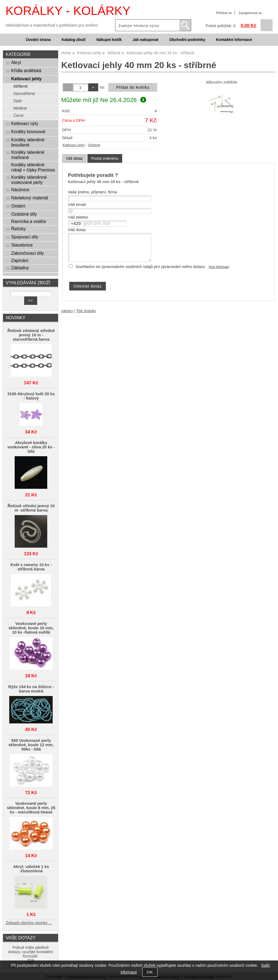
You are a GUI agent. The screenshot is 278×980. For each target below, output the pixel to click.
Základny (20, 268)
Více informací (219, 267)
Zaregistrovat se (250, 13)
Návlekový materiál (29, 198)
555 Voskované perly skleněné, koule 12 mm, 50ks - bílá (31, 745)
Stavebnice (22, 245)
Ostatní (18, 206)
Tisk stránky (86, 311)
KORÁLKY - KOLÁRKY (68, 11)
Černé (18, 116)
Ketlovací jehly (74, 145)
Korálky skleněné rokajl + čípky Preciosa (33, 167)
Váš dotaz (74, 158)
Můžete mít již (104, 100)
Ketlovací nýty (25, 123)
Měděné (20, 108)
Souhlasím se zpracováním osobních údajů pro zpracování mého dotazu (140, 267)
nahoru (67, 311)
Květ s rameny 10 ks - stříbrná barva (31, 567)
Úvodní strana (38, 40)
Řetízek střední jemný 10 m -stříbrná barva (31, 508)
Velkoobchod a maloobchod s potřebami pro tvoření (52, 25)
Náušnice (20, 190)
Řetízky (18, 229)
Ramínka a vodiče (29, 221)
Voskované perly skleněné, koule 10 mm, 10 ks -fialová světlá (31, 628)
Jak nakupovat (145, 40)
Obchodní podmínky (187, 40)
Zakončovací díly (27, 253)
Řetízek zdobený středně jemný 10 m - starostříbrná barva (31, 335)
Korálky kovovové (28, 132)
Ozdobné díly (24, 214)
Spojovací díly (25, 237)
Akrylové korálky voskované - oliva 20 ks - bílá (31, 447)
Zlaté (18, 101)
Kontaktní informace (234, 40)
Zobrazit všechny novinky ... (29, 923)
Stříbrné (94, 145)
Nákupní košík (109, 40)
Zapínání (20, 260)
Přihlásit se (224, 13)
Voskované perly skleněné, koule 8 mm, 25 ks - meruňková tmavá (31, 808)
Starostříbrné (24, 94)
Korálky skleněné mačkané (28, 155)
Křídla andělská (26, 71)
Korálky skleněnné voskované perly (29, 180)
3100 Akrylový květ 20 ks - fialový (31, 396)
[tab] (74, 159)
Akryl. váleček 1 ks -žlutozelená (31, 869)
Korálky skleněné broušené (28, 142)
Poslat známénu (105, 158)
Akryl (16, 62)
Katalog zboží (74, 40)
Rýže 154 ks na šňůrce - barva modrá (31, 689)
